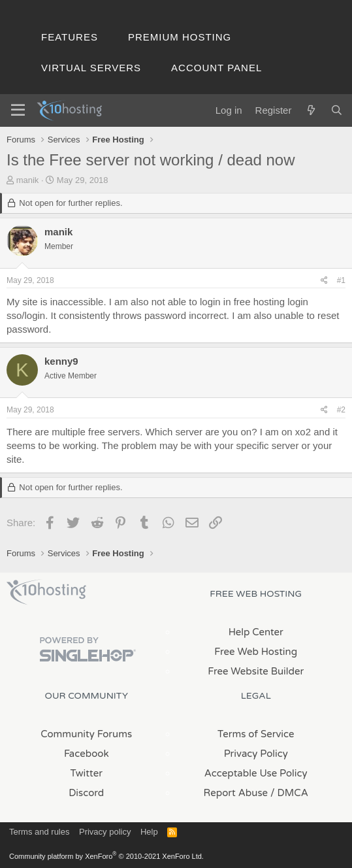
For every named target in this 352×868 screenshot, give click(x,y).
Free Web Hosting (256, 652)
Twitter (87, 773)
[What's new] (311, 110)
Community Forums (86, 734)
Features (70, 37)
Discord (86, 793)
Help (149, 832)
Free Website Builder (256, 671)
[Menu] (18, 110)
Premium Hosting (180, 37)
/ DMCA (289, 793)
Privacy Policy (256, 754)
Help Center (256, 632)
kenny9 (61, 361)
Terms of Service (256, 734)
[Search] (337, 110)
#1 (341, 280)
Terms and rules (39, 832)
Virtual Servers (91, 68)
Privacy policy (105, 832)
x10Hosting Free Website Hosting (46, 592)
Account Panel (216, 68)
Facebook (87, 754)
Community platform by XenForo (106, 856)
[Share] (324, 281)
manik (28, 180)
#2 (341, 410)
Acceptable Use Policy (256, 773)
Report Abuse (236, 793)
